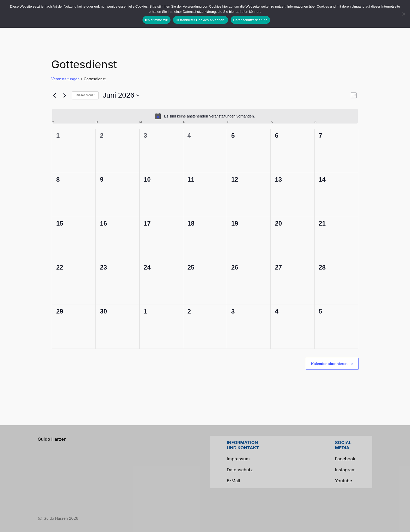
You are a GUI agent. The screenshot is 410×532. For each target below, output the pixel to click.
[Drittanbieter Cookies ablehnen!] (403, 14)
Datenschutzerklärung (250, 20)
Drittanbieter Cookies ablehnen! (201, 20)
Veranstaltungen (65, 79)
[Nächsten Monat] (65, 95)
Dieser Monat (85, 95)
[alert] (205, 116)
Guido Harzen (52, 439)
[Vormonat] (54, 95)
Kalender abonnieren (329, 364)
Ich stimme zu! (156, 20)
